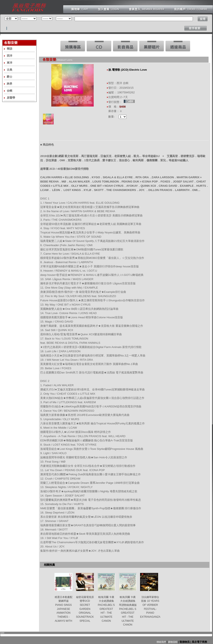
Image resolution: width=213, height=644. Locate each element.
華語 (10, 49)
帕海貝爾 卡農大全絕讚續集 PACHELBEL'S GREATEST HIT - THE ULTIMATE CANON (106, 609)
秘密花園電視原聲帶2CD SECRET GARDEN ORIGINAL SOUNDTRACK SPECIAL (85, 609)
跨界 (10, 84)
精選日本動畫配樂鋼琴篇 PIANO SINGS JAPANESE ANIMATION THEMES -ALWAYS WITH (64, 609)
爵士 (10, 77)
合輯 (10, 91)
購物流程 (172, 642)
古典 (10, 70)
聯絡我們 (161, 642)
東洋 (10, 63)
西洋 (10, 56)
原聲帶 (11, 98)
